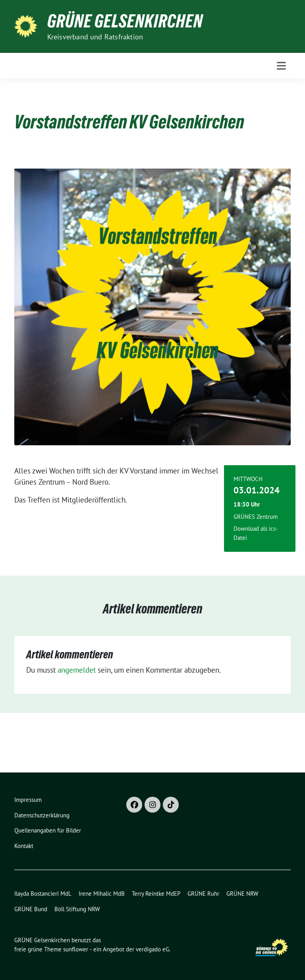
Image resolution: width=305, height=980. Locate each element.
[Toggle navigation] (281, 66)
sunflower (76, 949)
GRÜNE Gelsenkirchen (125, 21)
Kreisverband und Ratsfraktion (95, 37)
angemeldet (77, 670)
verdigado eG (152, 949)
